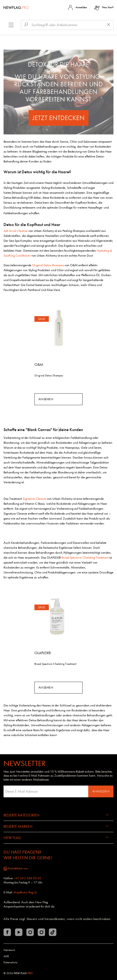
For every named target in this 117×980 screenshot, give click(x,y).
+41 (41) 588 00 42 (28, 878)
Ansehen (46, 399)
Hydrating (103, 251)
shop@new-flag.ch (25, 892)
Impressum (9, 950)
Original (38, 265)
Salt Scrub (10, 231)
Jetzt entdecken (59, 118)
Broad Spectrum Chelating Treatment (55, 664)
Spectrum (76, 558)
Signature (29, 499)
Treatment (102, 558)
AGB (6, 956)
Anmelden (101, 791)
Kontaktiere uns (16, 868)
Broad (66, 558)
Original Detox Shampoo (49, 375)
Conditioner (23, 256)
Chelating (89, 558)
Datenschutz (10, 962)
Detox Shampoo (54, 265)
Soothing (9, 256)
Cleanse (22, 231)
